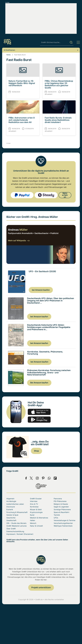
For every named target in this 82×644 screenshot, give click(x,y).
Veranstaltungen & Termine (64, 521)
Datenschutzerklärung (15, 532)
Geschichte (11, 518)
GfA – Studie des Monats (16, 523)
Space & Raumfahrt (61, 513)
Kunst (32, 515)
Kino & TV (34, 504)
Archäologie (11, 502)
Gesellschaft (11, 521)
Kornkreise (34, 507)
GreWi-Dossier (36, 499)
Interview (34, 502)
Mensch (33, 523)
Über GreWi (11, 529)
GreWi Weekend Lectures (16, 526)
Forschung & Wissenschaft (17, 513)
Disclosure (11, 507)
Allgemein (10, 499)
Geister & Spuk (12, 515)
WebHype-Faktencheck (63, 526)
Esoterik (10, 510)
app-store (39, 412)
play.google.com (39, 420)
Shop (36, 451)
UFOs (56, 518)
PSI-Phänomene (60, 502)
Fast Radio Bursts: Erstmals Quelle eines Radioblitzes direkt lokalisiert (58, 120)
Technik (57, 515)
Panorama (58, 499)
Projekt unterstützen (41, 588)
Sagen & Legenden (61, 507)
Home (8, 55)
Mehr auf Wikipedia (19, 241)
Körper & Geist (36, 510)
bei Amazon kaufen (41, 290)
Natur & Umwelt (36, 526)
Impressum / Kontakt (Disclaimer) (20, 535)
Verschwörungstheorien (63, 523)
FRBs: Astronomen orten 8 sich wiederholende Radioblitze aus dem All (22, 120)
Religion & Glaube (61, 504)
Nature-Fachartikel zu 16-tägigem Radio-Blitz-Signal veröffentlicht (22, 83)
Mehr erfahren (65, 195)
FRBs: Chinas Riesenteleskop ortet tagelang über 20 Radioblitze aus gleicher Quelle (59, 84)
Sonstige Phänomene (62, 510)
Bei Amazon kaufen (39, 383)
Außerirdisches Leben (15, 504)
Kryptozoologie (36, 513)
